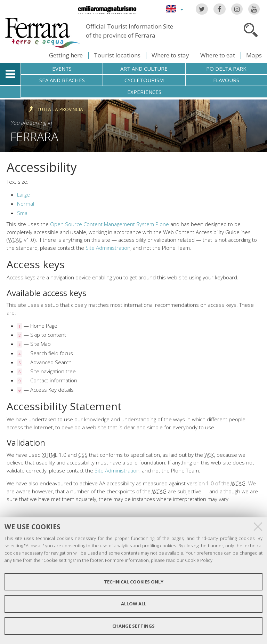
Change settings (133, 626)
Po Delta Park (226, 69)
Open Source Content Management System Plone (110, 224)
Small (23, 213)
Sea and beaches (62, 80)
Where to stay (170, 55)
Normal (26, 204)
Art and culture (144, 69)
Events (62, 69)
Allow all (134, 604)
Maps (254, 55)
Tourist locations (117, 55)
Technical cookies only (134, 582)
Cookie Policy (199, 560)
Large (23, 194)
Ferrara (34, 137)
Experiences (144, 92)
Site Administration (108, 248)
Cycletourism (144, 80)
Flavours (226, 80)
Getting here (66, 55)
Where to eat (218, 55)
